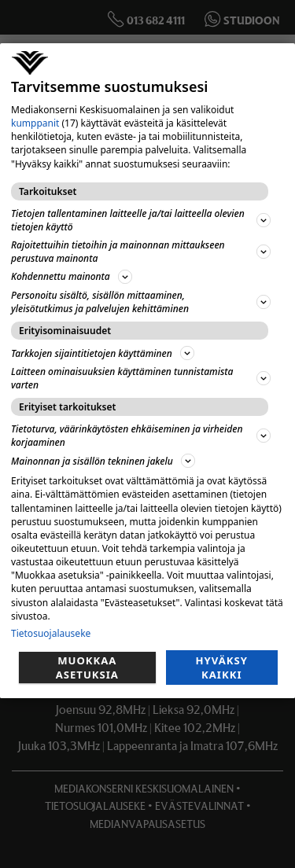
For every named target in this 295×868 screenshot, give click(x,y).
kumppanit (35, 123)
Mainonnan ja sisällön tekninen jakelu (103, 461)
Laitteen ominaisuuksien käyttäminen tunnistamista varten (141, 378)
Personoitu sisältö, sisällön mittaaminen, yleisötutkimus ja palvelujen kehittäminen (141, 302)
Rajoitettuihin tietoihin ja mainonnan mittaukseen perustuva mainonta (141, 252)
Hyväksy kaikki (222, 668)
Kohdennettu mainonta (72, 277)
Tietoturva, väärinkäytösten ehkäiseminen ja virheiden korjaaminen (141, 436)
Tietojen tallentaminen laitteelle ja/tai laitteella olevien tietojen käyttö (141, 220)
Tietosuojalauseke (51, 633)
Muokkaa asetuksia (87, 668)
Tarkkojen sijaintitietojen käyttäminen (103, 353)
